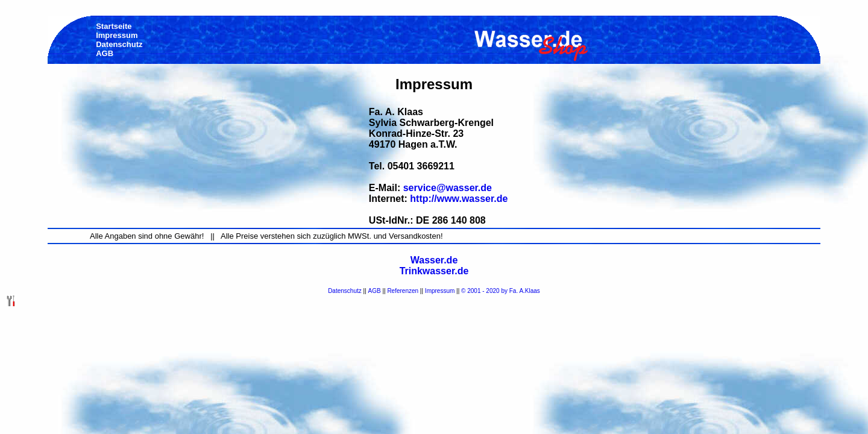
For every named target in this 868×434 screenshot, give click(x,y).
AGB (375, 291)
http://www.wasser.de (459, 199)
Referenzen (403, 291)
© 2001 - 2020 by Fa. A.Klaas (501, 291)
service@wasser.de (448, 188)
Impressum (440, 291)
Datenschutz (345, 291)
